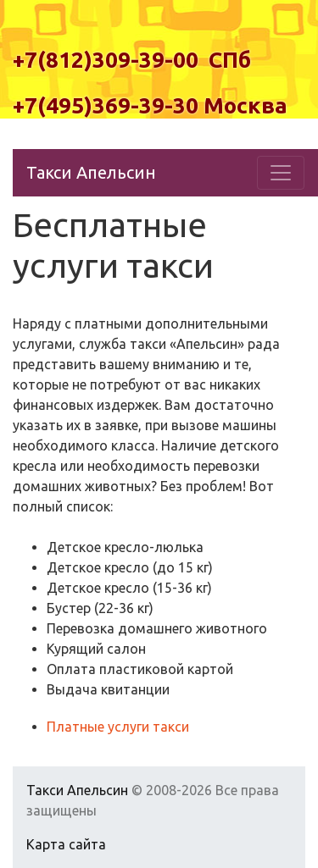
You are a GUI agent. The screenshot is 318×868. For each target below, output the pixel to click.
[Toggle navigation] (281, 173)
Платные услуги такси (118, 727)
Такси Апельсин (91, 172)
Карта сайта (66, 844)
